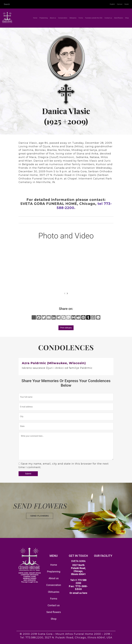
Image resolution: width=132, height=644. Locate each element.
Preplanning (44, 18)
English (112, 4)
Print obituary (66, 328)
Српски (120, 4)
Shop (127, 18)
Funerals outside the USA (94, 18)
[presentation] (65, 293)
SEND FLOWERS (40, 516)
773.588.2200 (34, 638)
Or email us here (78, 593)
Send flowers (119, 18)
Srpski (127, 4)
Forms (81, 18)
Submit (28, 474)
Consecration (63, 18)
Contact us (108, 18)
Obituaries (73, 18)
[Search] (55, 4)
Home (36, 18)
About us (53, 18)
